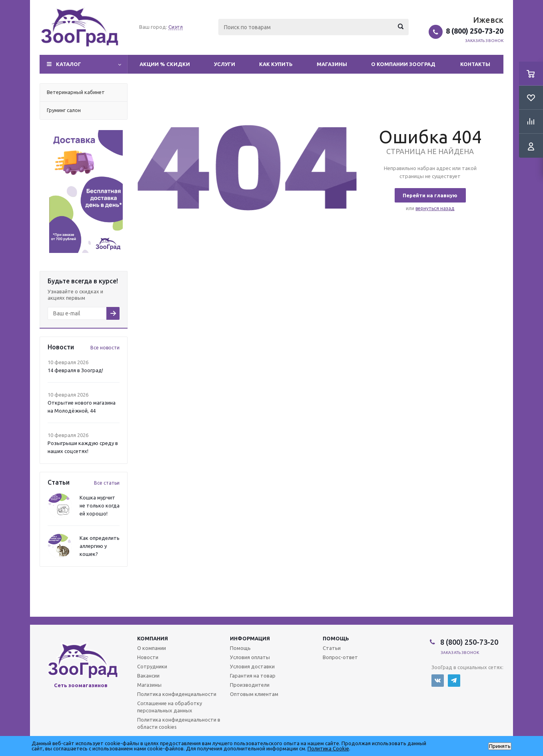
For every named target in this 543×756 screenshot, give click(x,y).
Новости (148, 657)
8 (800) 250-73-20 (475, 31)
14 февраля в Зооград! (75, 370)
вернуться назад (435, 208)
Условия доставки (252, 666)
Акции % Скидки (165, 64)
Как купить (276, 64)
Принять (500, 746)
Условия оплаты (250, 657)
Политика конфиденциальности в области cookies (179, 723)
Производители (250, 685)
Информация (250, 638)
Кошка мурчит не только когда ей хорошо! (100, 505)
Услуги (225, 64)
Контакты (475, 64)
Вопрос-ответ (340, 657)
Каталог (69, 64)
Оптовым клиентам (254, 694)
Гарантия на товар (253, 676)
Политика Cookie (328, 748)
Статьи (332, 648)
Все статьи (107, 483)
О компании (152, 648)
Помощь (336, 638)
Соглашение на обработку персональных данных (170, 707)
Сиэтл (176, 27)
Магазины (332, 64)
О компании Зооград (403, 64)
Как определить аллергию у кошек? (100, 546)
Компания (153, 638)
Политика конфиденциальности (177, 694)
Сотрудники (152, 666)
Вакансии (148, 676)
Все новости (105, 348)
